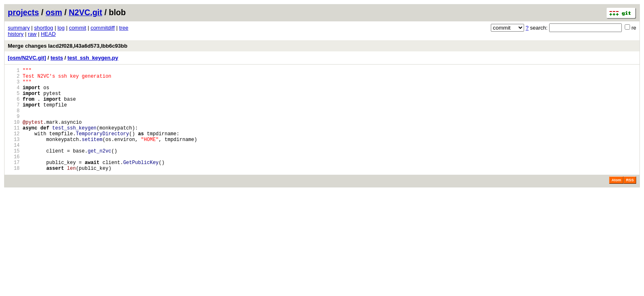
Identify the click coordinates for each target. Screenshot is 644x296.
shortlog (44, 28)
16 (14, 176)
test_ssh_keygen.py (93, 58)
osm (54, 12)
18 (14, 190)
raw (32, 34)
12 (14, 148)
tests (57, 58)
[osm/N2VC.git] (27, 58)
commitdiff (102, 28)
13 (14, 155)
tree (124, 28)
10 (14, 134)
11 (14, 141)
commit (78, 28)
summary (19, 28)
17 (14, 183)
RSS (630, 202)
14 (14, 162)
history (16, 34)
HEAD (48, 34)
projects (23, 12)
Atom (616, 202)
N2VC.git (86, 12)
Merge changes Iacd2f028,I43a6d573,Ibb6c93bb (68, 46)
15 (14, 169)
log (61, 28)
